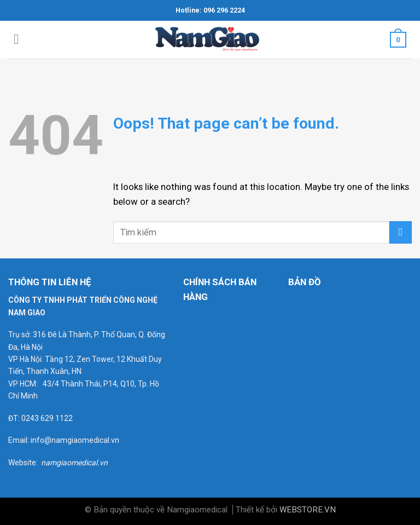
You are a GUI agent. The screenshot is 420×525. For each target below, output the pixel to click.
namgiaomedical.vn (74, 463)
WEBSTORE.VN (308, 510)
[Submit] (401, 232)
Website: (25, 463)
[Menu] (21, 40)
